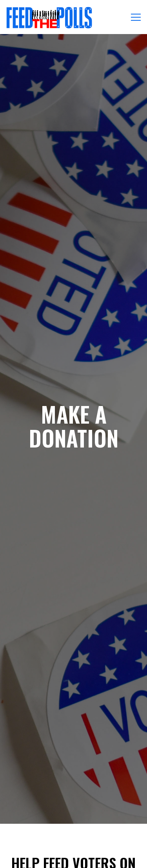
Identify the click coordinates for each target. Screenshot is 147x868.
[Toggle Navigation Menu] (136, 17)
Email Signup (73, 858)
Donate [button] (73, 838)
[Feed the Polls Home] (49, 17)
